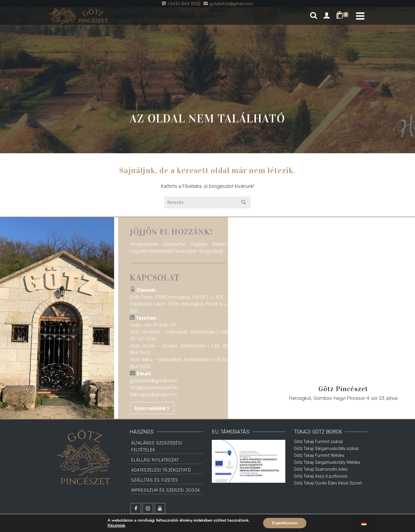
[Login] (327, 16)
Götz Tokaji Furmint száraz (318, 442)
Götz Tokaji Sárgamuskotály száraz (326, 449)
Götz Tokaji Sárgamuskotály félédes (327, 462)
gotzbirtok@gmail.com (156, 380)
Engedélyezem (285, 523)
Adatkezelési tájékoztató (161, 470)
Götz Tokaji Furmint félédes (319, 456)
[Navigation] (360, 16)
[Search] (314, 16)
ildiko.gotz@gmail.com (155, 394)
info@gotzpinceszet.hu (156, 387)
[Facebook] (136, 508)
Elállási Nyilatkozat (155, 460)
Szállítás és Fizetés (155, 480)
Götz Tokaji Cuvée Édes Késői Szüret (328, 483)
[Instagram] (148, 508)
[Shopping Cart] (343, 16)
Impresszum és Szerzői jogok (166, 490)
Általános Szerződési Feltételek (157, 447)
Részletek (116, 526)
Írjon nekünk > (154, 408)
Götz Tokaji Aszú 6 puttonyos (321, 476)
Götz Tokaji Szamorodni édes (321, 469)
